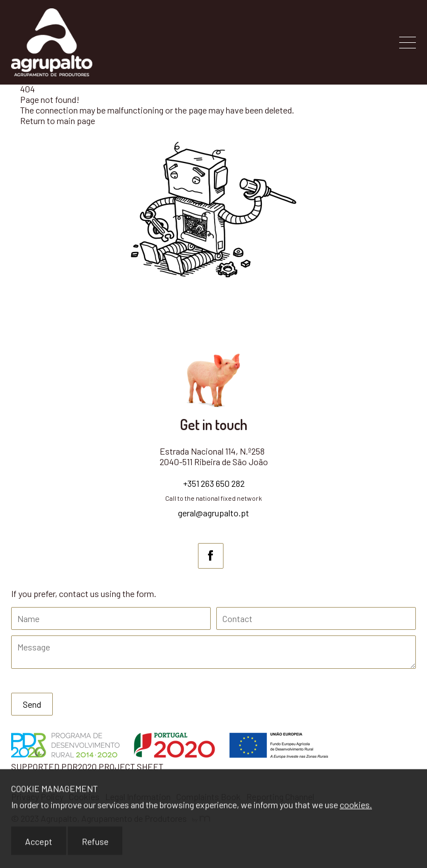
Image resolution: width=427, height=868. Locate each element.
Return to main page (58, 120)
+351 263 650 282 (214, 483)
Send (32, 704)
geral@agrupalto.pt (213, 513)
